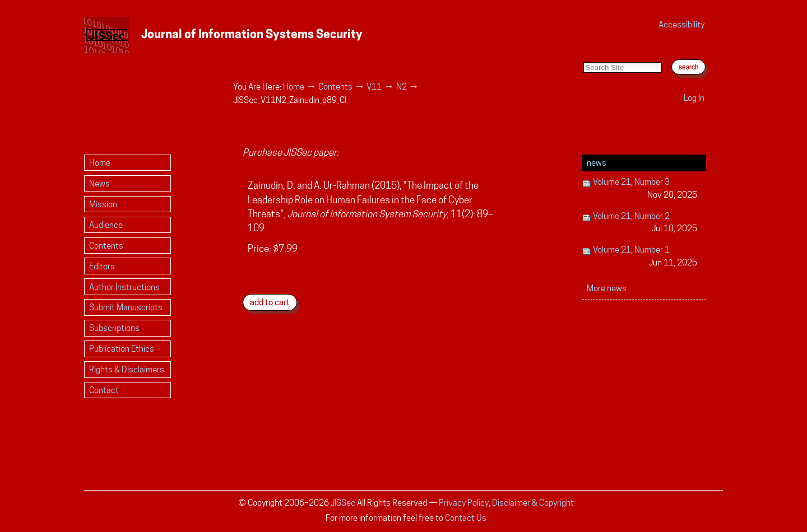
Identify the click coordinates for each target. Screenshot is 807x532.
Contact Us (466, 518)
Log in (694, 98)
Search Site (583, 51)
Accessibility (681, 24)
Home (294, 87)
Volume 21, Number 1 (640, 257)
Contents (335, 87)
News (597, 163)
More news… (611, 288)
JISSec (343, 503)
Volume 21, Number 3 (640, 189)
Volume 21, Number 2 (640, 223)
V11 (374, 87)
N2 (402, 87)
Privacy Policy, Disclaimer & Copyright (506, 503)
